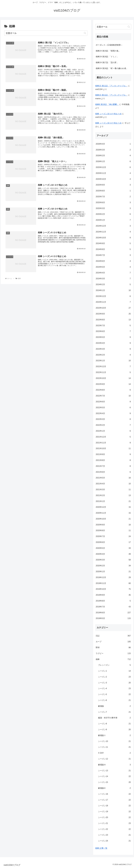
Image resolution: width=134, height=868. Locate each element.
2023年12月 (113, 296)
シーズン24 (114, 841)
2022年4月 (113, 414)
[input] (46, 33)
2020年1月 (113, 572)
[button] (85, 33)
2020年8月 (113, 531)
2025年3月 (113, 208)
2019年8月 (113, 601)
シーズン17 (114, 800)
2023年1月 (113, 361)
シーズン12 (114, 759)
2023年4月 (113, 343)
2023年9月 (113, 314)
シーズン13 (114, 771)
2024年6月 (113, 261)
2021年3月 (113, 490)
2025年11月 (113, 173)
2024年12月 (113, 226)
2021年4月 (113, 484)
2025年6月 (113, 203)
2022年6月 (113, 402)
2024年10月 (113, 238)
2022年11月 (113, 372)
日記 (113, 636)
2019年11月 (113, 583)
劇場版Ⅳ (114, 788)
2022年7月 (113, 396)
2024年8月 (113, 249)
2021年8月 (113, 460)
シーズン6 (114, 700)
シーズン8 (114, 724)
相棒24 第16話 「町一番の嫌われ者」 (112, 68)
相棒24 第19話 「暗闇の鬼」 (108, 51)
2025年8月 (113, 191)
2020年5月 (113, 548)
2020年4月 (113, 554)
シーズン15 (114, 782)
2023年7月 (113, 326)
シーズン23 (114, 835)
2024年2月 (113, 285)
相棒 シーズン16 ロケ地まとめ (108, 114)
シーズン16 (114, 794)
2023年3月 (113, 349)
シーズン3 (114, 683)
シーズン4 (114, 689)
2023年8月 (113, 320)
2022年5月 (113, 408)
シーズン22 (114, 829)
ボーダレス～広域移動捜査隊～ (109, 45)
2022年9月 (113, 384)
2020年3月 (113, 560)
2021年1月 (113, 501)
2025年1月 (113, 220)
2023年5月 (113, 337)
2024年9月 (113, 244)
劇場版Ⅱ (114, 736)
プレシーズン (114, 665)
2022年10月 (113, 378)
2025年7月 (113, 197)
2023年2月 (113, 355)
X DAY (114, 753)
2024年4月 (113, 273)
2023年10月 (113, 308)
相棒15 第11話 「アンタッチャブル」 (111, 86)
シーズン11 (114, 747)
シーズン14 (114, 776)
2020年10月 (113, 519)
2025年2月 (113, 214)
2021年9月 (113, 454)
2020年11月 (113, 513)
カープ (113, 642)
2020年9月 (113, 525)
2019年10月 (113, 589)
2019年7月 (113, 607)
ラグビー (113, 654)
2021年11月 (113, 443)
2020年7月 (113, 536)
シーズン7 (114, 712)
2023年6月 (113, 331)
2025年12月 (113, 167)
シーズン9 (114, 730)
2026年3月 (113, 150)
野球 (113, 648)
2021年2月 (113, 496)
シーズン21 (114, 823)
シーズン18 (114, 806)
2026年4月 (113, 144)
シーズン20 (114, 818)
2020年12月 (113, 507)
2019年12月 (113, 578)
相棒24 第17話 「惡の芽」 (107, 62)
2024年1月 (113, 290)
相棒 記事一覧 (101, 848)
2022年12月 (113, 367)
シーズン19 (114, 812)
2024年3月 (113, 279)
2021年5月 (113, 478)
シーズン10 (114, 741)
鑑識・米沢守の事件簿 (114, 718)
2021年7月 (113, 466)
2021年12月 (113, 437)
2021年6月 (113, 472)
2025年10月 (113, 179)
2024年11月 (113, 232)
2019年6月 (113, 613)
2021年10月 (113, 449)
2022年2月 (113, 425)
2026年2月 (113, 156)
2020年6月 (113, 542)
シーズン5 (114, 694)
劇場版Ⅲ (114, 765)
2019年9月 (113, 595)
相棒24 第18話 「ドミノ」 (107, 57)
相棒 (113, 659)
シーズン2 (114, 677)
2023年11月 (113, 302)
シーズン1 (114, 671)
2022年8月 (113, 390)
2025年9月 (113, 185)
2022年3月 (113, 419)
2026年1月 (113, 162)
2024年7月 (113, 255)
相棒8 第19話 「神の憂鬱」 (107, 104)
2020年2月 (113, 566)
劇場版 (114, 706)
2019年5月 (113, 618)
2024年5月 (113, 267)
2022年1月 (113, 431)
